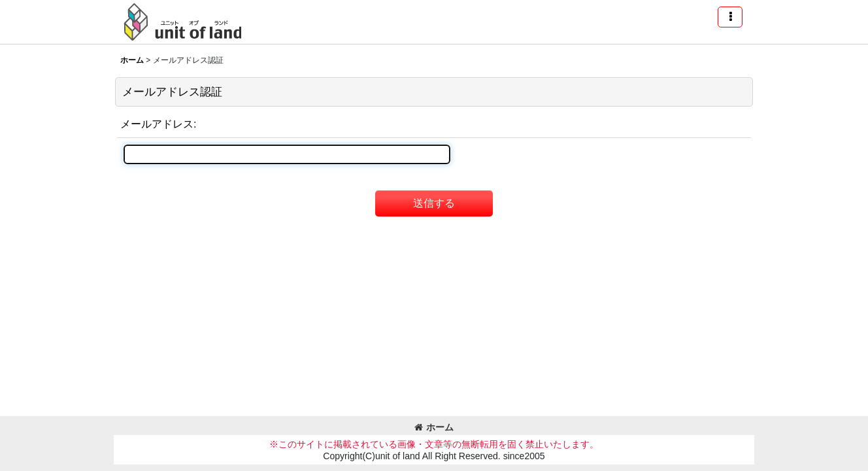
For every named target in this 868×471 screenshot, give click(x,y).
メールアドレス (157, 124)
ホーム (434, 427)
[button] (730, 17)
